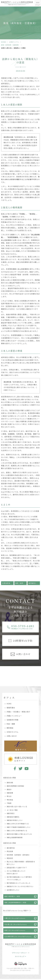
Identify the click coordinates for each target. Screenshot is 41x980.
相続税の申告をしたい (15, 820)
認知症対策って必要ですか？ (17, 868)
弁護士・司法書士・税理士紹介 (18, 712)
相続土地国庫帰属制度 (15, 837)
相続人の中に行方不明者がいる (18, 824)
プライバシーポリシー (20, 953)
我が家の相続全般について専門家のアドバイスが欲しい (19, 878)
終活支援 (10, 851)
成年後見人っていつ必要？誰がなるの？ (34, 583)
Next (39, 672)
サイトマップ (20, 956)
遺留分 (9, 789)
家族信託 (10, 858)
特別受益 (10, 800)
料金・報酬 (11, 724)
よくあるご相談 (12, 810)
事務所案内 (11, 708)
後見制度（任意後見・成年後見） (19, 855)
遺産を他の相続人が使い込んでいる (19, 834)
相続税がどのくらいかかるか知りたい (20, 886)
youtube (27, 769)
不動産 (9, 803)
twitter (20, 769)
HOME (4, 42)
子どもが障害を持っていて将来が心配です (16, 872)
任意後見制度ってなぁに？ (8, 583)
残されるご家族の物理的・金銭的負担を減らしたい (21, 863)
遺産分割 (10, 783)
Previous (2, 672)
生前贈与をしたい (13, 890)
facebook (14, 769)
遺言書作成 (11, 848)
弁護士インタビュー (14, 716)
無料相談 (10, 728)
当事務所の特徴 (13, 720)
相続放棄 (10, 793)
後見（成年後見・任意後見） (10, 45)
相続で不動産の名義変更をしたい (19, 827)
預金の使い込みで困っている (17, 807)
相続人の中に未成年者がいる (17, 831)
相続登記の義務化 (13, 817)
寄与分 (9, 796)
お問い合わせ (12, 736)
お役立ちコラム (14, 42)
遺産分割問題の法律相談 (15, 786)
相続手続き (11, 813)
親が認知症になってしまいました (19, 883)
